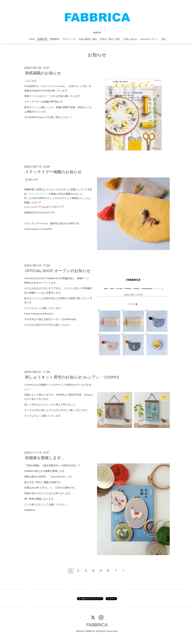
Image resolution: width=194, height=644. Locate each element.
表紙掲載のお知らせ (43, 73)
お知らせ (42, 39)
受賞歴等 (55, 39)
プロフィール (69, 39)
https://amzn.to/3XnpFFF (38, 229)
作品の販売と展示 (88, 39)
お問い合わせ (130, 39)
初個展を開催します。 (45, 458)
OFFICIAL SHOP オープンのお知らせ (58, 271)
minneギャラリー (149, 39)
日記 (163, 39)
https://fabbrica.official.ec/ (39, 314)
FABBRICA (97, 625)
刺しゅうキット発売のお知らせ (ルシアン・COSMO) (72, 377)
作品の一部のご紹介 (110, 39)
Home (32, 39)
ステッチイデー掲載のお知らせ (53, 172)
